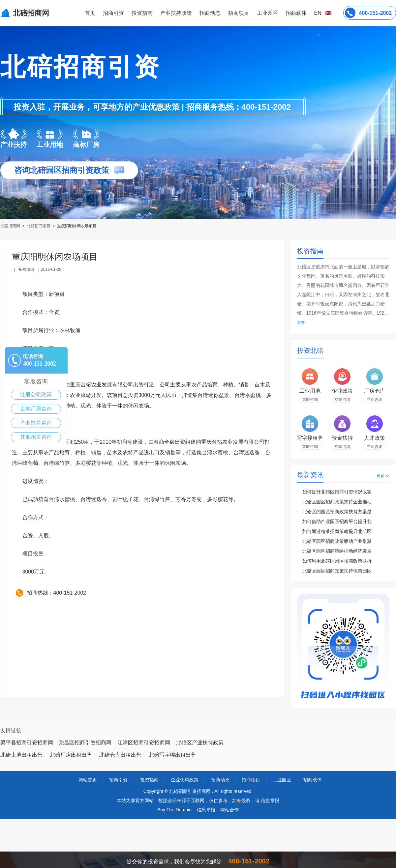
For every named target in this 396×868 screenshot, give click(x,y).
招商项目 (239, 13)
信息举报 (206, 810)
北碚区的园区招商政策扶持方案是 (337, 512)
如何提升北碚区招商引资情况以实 (337, 492)
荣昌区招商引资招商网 (85, 743)
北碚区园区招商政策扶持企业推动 (337, 502)
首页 (90, 13)
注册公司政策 (36, 394)
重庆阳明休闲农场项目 (77, 226)
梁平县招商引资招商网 (27, 743)
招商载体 (313, 780)
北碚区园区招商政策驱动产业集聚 (337, 541)
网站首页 (88, 780)
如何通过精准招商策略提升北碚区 (337, 531)
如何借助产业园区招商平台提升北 (337, 521)
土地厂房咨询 (36, 409)
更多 (301, 322)
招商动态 (210, 13)
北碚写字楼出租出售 (172, 755)
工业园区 (267, 13)
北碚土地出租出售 (21, 755)
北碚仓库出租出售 (120, 755)
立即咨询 (310, 400)
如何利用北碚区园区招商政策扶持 (337, 561)
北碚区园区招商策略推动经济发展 (337, 551)
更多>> (383, 476)
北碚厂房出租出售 (71, 755)
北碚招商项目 (39, 226)
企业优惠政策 (185, 780)
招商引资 (113, 13)
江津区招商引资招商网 (144, 743)
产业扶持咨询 (36, 423)
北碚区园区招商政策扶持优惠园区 (337, 571)
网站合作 (229, 810)
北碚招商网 (11, 226)
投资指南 (142, 13)
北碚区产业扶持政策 (200, 743)
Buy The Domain (174, 810)
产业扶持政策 (176, 13)
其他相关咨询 (36, 437)
